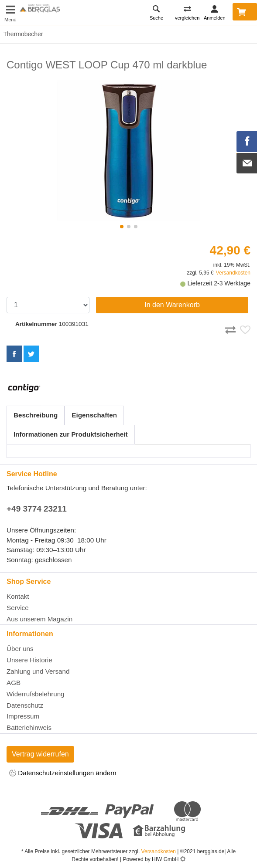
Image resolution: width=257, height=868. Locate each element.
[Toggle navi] (10, 13)
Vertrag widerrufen (40, 754)
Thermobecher (22, 34)
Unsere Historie (29, 660)
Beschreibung (36, 415)
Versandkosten (233, 273)
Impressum (23, 716)
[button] (122, 227)
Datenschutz (25, 705)
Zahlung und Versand (38, 671)
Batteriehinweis (29, 727)
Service (18, 608)
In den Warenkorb (172, 305)
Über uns (20, 649)
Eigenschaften (94, 415)
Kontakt (18, 596)
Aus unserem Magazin (39, 619)
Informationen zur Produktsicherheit (71, 434)
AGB (14, 683)
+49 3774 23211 (37, 509)
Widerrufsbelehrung (36, 694)
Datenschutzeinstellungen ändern (63, 774)
